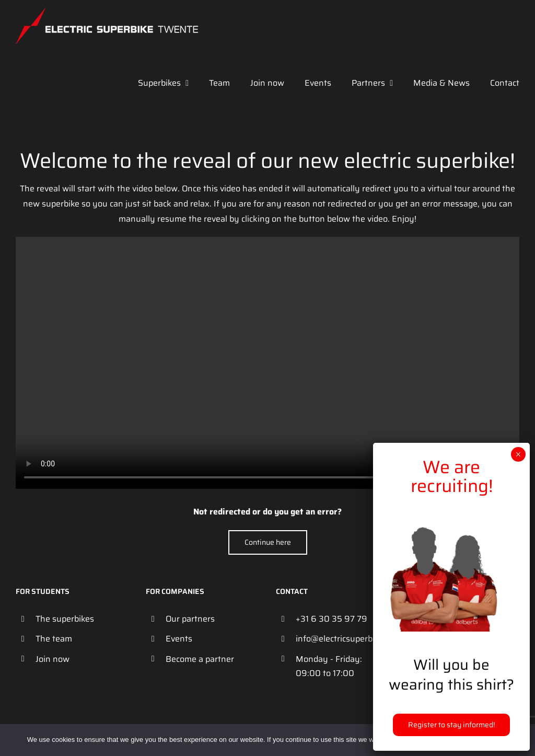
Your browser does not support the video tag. (267, 363)
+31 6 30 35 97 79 (332, 619)
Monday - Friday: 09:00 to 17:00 (329, 666)
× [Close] (518, 454)
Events (179, 639)
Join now (53, 659)
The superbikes (65, 619)
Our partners (190, 619)
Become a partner (200, 659)
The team (54, 639)
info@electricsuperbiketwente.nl (342, 639)
